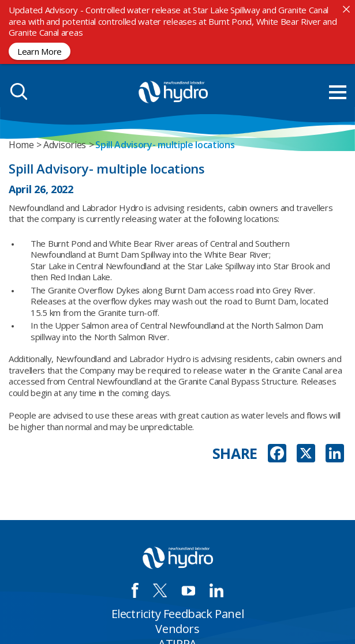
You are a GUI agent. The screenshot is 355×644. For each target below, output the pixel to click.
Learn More (40, 51)
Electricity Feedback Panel (178, 614)
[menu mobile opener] (338, 92)
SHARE (235, 453)
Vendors (177, 629)
